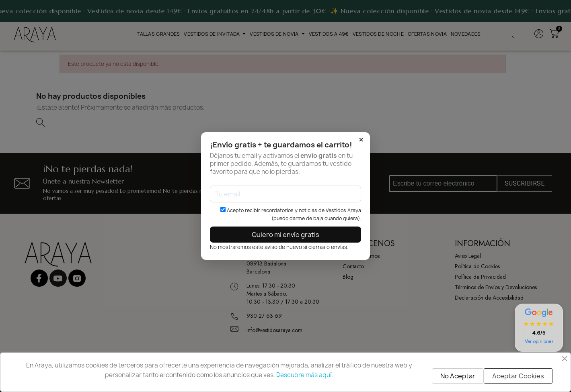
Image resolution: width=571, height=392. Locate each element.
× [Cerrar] (361, 140)
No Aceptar (458, 376)
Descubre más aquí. (305, 375)
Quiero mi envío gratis (285, 235)
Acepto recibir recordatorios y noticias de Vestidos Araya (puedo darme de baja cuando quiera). (291, 214)
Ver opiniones (539, 341)
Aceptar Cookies (518, 376)
